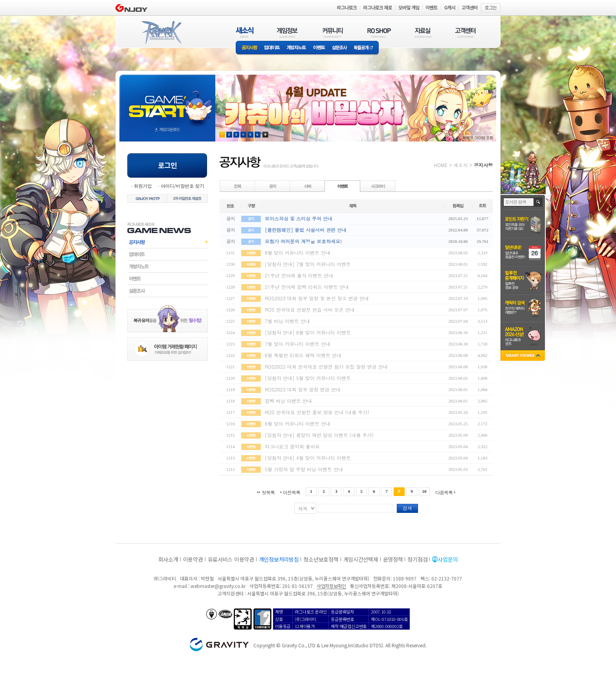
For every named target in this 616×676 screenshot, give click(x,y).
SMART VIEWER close (523, 356)
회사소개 (168, 559)
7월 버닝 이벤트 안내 (287, 321)
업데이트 (272, 48)
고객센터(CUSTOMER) (465, 32)
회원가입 (143, 186)
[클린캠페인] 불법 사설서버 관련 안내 (306, 230)
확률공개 (365, 48)
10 (424, 491)
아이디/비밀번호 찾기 (182, 186)
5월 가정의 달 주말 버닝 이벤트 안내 (304, 469)
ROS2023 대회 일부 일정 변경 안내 (303, 389)
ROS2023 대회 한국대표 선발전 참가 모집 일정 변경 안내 (326, 366)
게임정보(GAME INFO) (287, 32)
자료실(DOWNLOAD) (423, 32)
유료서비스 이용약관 (231, 559)
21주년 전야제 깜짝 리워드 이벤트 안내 (307, 287)
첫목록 (268, 492)
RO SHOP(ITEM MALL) (379, 32)
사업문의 (448, 559)
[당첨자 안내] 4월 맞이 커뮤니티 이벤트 (308, 458)
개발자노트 (296, 48)
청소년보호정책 (321, 559)
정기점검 (417, 559)
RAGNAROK (161, 33)
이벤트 (319, 48)
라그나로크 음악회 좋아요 (292, 446)
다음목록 (444, 492)
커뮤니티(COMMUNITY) (333, 32)
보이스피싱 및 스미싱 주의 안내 (299, 218)
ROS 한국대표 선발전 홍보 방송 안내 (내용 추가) (317, 412)
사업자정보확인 (331, 586)
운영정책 (393, 559)
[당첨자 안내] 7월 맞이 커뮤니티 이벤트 (308, 264)
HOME (441, 165)
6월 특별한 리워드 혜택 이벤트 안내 (303, 355)
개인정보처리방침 (279, 559)
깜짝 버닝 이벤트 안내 (288, 401)
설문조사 (340, 48)
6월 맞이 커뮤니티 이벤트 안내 (298, 423)
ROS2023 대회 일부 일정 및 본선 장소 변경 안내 (317, 298)
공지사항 (248, 48)
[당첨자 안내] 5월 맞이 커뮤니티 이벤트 (308, 378)
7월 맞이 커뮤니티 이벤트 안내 (298, 344)
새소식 (460, 165)
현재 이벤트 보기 (265, 135)
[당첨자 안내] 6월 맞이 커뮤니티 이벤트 (308, 332)
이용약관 (193, 559)
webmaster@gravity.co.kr (218, 586)
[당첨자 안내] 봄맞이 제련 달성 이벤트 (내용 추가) (319, 435)
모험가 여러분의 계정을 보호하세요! (303, 241)
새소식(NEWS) (245, 32)
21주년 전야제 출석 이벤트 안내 (299, 275)
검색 (407, 508)
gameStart (167, 101)
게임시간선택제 (361, 559)
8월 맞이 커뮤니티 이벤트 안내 (298, 253)
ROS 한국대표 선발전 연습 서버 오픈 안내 (310, 310)
